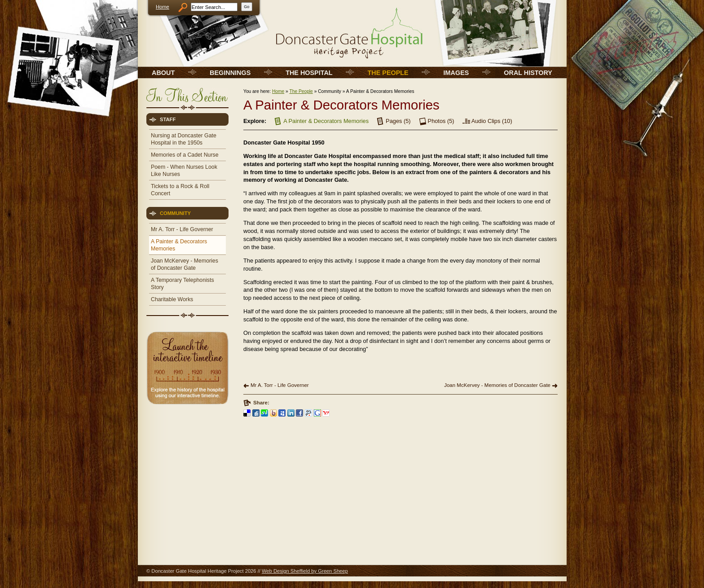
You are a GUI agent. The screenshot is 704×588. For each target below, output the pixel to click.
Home (163, 7)
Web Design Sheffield (286, 571)
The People (301, 91)
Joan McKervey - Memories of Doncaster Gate (497, 385)
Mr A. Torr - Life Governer (280, 385)
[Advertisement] (187, 471)
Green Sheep (333, 571)
